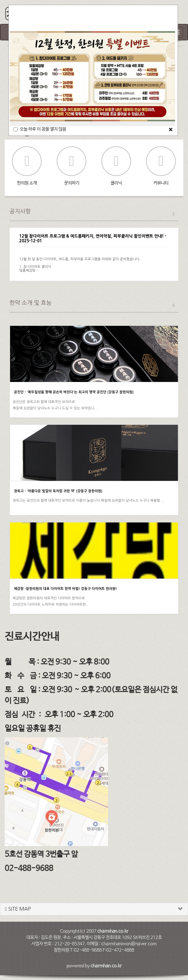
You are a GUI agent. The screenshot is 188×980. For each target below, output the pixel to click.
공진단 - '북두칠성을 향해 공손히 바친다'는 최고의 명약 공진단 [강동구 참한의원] (74, 392)
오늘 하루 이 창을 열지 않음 (40, 129)
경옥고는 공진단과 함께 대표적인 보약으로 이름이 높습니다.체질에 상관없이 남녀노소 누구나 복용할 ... (88, 501)
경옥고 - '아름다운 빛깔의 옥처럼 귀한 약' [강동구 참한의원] (58, 491)
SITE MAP (18, 909)
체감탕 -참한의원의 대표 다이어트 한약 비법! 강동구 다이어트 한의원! (65, 589)
